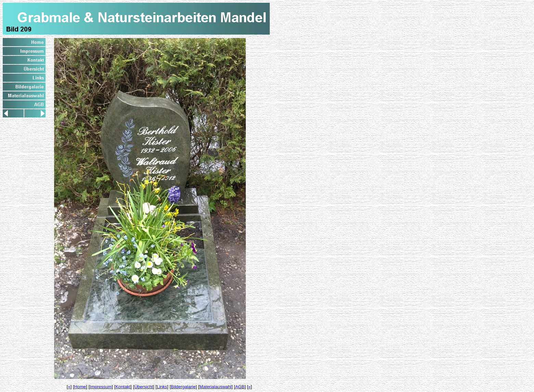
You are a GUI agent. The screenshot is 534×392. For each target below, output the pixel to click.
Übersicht (144, 387)
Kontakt (123, 387)
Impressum (101, 387)
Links (162, 387)
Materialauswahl (215, 387)
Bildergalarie (183, 387)
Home (80, 387)
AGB (240, 387)
